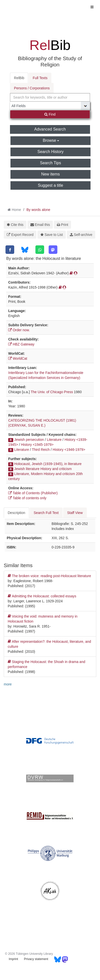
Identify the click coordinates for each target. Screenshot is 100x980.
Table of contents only (27, 498)
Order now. (19, 330)
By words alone (38, 210)
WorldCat (18, 358)
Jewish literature (27, 469)
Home (16, 210)
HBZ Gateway (21, 344)
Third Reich (41, 450)
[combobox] (50, 97)
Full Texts (40, 78)
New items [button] (50, 174)
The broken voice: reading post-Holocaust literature (49, 576)
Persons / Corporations (32, 88)
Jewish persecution (29, 440)
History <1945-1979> (37, 445)
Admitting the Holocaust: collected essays (42, 596)
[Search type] (50, 106)
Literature (54, 440)
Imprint (13, 959)
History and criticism (56, 469)
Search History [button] (50, 152)
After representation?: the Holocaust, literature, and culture (49, 644)
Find (50, 114)
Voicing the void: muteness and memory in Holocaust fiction (43, 619)
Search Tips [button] (50, 163)
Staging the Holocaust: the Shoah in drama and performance (47, 664)
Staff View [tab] (75, 513)
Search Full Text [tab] (46, 513)
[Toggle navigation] (92, 7)
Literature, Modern (28, 474)
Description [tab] (16, 513)
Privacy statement (36, 959)
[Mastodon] (53, 250)
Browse (51, 140)
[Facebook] (10, 250)
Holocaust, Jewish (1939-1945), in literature (48, 464)
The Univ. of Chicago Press (52, 392)
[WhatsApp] (40, 250)
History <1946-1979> (69, 450)
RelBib (19, 78)
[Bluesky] (25, 250)
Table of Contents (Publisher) (33, 493)
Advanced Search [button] (50, 129)
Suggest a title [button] (50, 185)
